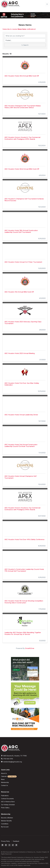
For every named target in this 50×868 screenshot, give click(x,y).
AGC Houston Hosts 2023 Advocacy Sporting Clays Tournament (23, 323)
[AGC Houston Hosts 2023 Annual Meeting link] (25, 342)
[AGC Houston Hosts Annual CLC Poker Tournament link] (25, 250)
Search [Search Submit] (25, 45)
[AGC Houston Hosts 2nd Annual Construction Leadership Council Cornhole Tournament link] (25, 433)
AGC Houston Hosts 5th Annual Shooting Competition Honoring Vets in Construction (24, 602)
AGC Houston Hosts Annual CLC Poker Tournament (23, 262)
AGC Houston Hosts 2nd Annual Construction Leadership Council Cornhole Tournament (21, 445)
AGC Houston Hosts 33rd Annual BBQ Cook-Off (22, 76)
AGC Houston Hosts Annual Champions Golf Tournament (20, 477)
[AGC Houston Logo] (11, 4)
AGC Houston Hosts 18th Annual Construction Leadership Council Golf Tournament (21, 231)
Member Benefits (6, 821)
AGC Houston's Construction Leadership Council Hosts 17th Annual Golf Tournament (24, 570)
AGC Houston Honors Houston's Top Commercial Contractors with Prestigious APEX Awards (22, 138)
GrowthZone (30, 648)
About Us (4, 773)
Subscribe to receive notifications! (19, 29)
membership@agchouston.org (11, 762)
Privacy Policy (5, 841)
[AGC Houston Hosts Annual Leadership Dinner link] (25, 403)
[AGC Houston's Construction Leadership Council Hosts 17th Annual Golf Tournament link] (25, 558)
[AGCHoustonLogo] (11, 748)
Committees (5, 824)
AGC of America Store (8, 802)
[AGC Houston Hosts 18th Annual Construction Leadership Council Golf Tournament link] (25, 219)
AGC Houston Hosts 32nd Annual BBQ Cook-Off (22, 169)
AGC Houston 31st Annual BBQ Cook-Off (19, 292)
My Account (5, 827)
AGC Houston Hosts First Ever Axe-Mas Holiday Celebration (22, 384)
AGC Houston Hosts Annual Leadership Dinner (21, 415)
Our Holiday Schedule (8, 805)
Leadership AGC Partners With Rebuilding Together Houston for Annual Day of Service (23, 633)
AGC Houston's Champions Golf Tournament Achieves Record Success (24, 200)
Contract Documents (7, 799)
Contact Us (5, 785)
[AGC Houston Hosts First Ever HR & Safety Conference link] (25, 528)
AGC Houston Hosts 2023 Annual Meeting (20, 353)
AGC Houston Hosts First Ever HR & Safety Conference (24, 539)
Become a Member (7, 818)
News (3, 779)
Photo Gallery (5, 808)
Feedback (16, 841)
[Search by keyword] (25, 36)
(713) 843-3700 (7, 759)
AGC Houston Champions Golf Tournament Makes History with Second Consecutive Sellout (23, 107)
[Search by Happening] (25, 40)
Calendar (9, 776)
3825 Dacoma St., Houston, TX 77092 (14, 756)
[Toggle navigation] (47, 4)
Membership (5, 782)
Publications (5, 796)
